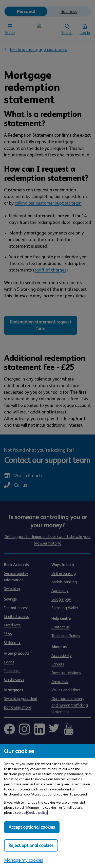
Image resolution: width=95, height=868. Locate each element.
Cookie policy (37, 812)
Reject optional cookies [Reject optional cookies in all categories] (31, 845)
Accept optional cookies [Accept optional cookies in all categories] (32, 827)
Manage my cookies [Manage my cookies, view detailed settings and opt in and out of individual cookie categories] (24, 860)
